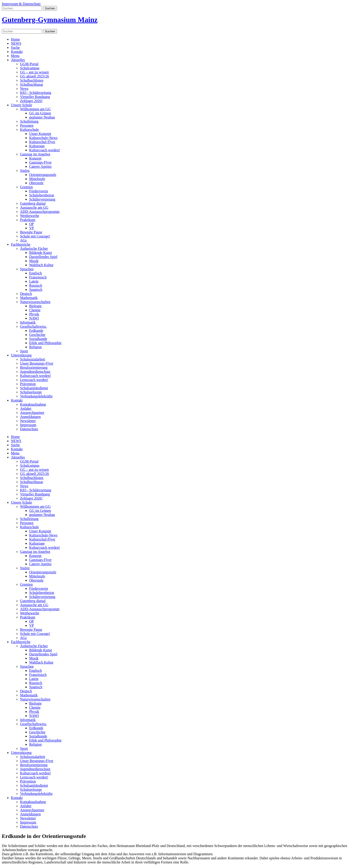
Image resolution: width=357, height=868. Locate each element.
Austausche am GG (34, 207)
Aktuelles (18, 60)
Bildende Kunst (41, 253)
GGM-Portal (29, 64)
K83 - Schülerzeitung (36, 93)
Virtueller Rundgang (35, 97)
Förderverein (39, 191)
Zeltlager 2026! (31, 101)
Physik (34, 314)
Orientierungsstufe (43, 175)
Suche (15, 48)
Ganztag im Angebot (35, 154)
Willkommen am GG (35, 109)
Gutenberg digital (33, 203)
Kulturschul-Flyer (42, 142)
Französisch (38, 277)
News (24, 89)
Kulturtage (37, 146)
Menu (15, 56)
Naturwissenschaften (35, 302)
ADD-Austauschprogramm (40, 212)
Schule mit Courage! (35, 236)
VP (31, 228)
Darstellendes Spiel (43, 257)
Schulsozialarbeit (33, 359)
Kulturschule (29, 130)
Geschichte (37, 335)
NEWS (16, 43)
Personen (27, 125)
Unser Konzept (40, 134)
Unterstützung (21, 355)
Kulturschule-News (43, 138)
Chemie (35, 310)
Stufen (25, 171)
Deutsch (26, 294)
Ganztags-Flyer (40, 162)
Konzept (35, 158)
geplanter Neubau (42, 117)
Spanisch (36, 290)
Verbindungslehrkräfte (36, 396)
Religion (35, 347)
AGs (23, 240)
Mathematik (29, 298)
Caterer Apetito (40, 166)
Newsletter (28, 421)
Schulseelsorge (31, 392)
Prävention (28, 384)
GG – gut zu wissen (34, 72)
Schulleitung (29, 121)
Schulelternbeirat (42, 195)
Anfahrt (26, 408)
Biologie (35, 306)
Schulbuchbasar (32, 84)
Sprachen (27, 269)
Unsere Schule (22, 105)
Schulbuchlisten (32, 80)
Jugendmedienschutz (35, 372)
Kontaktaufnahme (33, 404)
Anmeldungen (30, 417)
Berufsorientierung (34, 367)
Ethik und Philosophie (45, 343)
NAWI (34, 318)
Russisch (36, 285)
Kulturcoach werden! (45, 150)
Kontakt (17, 52)
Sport (24, 351)
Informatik (28, 322)
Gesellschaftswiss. (33, 326)
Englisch (36, 273)
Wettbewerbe (30, 216)
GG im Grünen (40, 113)
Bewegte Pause (31, 232)
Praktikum (28, 220)
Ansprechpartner (32, 413)
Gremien (26, 187)
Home (15, 39)
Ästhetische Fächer (34, 249)
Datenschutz (29, 429)
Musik (34, 261)
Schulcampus (30, 68)
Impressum (28, 425)
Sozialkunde (38, 339)
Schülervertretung (42, 199)
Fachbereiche (21, 244)
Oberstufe (36, 183)
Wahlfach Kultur (41, 265)
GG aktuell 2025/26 (34, 76)
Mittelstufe (37, 179)
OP (31, 224)
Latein (34, 281)
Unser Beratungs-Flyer (37, 363)
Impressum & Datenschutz (21, 4)
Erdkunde (36, 331)
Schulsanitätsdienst (34, 388)
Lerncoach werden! (34, 380)
